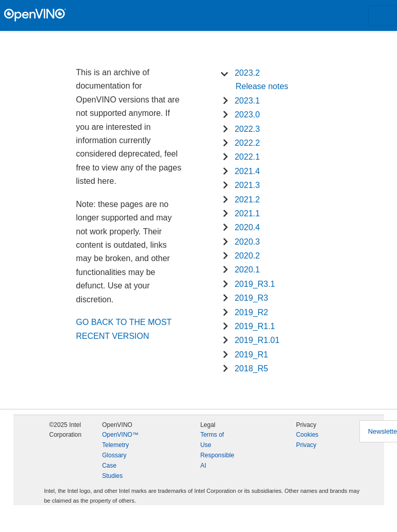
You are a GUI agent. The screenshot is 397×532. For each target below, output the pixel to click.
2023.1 (247, 101)
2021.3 (247, 185)
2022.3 (247, 129)
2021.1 (247, 213)
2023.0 (247, 115)
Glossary (114, 455)
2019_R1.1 (255, 326)
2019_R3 (252, 298)
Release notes (262, 86)
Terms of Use (212, 440)
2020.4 (247, 227)
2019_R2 (252, 312)
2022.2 (247, 143)
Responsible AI (217, 460)
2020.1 (247, 270)
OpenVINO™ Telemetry (120, 440)
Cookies (307, 435)
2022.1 (247, 157)
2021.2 (247, 200)
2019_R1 (252, 355)
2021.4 (247, 171)
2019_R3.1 (255, 284)
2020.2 (247, 256)
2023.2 (247, 73)
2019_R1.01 (257, 340)
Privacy (306, 445)
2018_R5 (252, 368)
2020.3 (247, 242)
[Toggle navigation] (383, 15)
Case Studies (112, 471)
